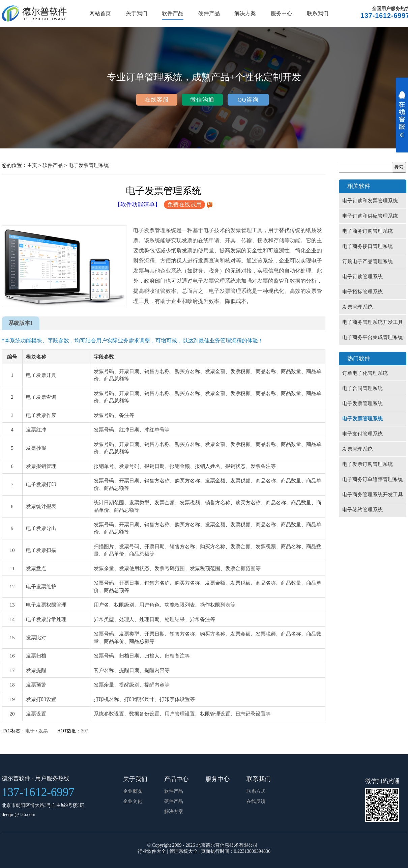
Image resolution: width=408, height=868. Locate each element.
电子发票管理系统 (89, 165)
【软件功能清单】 (138, 205)
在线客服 (157, 100)
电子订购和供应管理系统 (370, 216)
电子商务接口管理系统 (368, 246)
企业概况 (133, 791)
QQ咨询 (248, 100)
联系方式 (256, 791)
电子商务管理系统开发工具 (373, 322)
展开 (402, 119)
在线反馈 (256, 801)
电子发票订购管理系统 (368, 464)
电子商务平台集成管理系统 (373, 337)
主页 (32, 165)
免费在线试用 (184, 205)
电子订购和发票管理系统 (370, 201)
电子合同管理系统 (362, 388)
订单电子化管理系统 (365, 373)
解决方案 (245, 13)
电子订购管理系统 (362, 277)
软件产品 (173, 13)
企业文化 (133, 801)
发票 (43, 731)
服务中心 (282, 13)
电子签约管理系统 (362, 510)
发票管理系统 (357, 307)
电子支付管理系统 (362, 434)
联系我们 (318, 13)
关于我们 (137, 13)
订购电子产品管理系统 (368, 261)
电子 (30, 731)
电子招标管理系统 (362, 292)
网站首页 (100, 13)
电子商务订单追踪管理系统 (373, 479)
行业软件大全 (152, 851)
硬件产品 (209, 13)
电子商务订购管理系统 (368, 231)
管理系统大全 (183, 851)
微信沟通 (202, 100)
